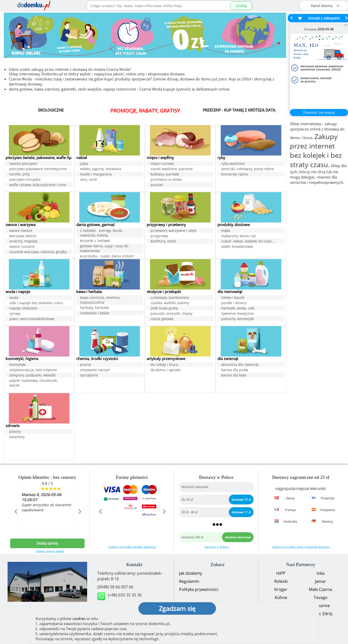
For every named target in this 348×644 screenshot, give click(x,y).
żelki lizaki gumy (164, 308)
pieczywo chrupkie (25, 184)
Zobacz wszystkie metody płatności (132, 547)
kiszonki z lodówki (95, 241)
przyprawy (159, 236)
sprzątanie (89, 375)
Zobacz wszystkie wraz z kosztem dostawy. (301, 547)
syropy (15, 314)
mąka (226, 231)
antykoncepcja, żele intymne (33, 370)
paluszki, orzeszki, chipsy (171, 314)
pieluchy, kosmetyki (238, 319)
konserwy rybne (235, 174)
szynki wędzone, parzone (172, 169)
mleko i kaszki (233, 298)
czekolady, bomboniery (170, 298)
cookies (79, 618)
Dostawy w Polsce (217, 547)
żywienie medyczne (238, 314)
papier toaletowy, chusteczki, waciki (34, 383)
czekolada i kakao (95, 313)
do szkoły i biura (164, 365)
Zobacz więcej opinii (50, 551)
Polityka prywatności (199, 589)
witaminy (17, 437)
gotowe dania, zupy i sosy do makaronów (104, 249)
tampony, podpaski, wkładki (33, 375)
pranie (86, 365)
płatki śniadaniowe (237, 247)
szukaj (241, 6)
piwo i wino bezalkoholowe (32, 319)
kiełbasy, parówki (165, 174)
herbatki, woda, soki (238, 308)
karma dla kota (234, 375)
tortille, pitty (20, 179)
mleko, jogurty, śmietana (101, 169)
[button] (16, 522)
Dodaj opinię (47, 543)
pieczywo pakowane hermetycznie (38, 174)
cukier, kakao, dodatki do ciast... (248, 241)
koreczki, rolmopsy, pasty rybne (248, 169)
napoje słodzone (23, 308)
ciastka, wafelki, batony (170, 303)
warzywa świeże (23, 236)
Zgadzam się (177, 608)
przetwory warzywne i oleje (173, 231)
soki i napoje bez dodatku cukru (36, 303)
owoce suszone (22, 247)
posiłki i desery (234, 303)
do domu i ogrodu (166, 370)
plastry (15, 432)
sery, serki (89, 180)
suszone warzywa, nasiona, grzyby (38, 252)
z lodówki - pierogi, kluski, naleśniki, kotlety (102, 233)
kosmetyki (18, 365)
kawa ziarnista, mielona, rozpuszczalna (100, 300)
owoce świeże (21, 231)
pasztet (157, 185)
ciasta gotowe (162, 319)
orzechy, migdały (23, 241)
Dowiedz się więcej (319, 112)
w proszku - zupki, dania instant (107, 256)
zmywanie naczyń (95, 370)
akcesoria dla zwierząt (240, 365)
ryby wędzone (233, 164)
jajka (84, 164)
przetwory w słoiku (166, 180)
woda (14, 298)
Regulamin (189, 581)
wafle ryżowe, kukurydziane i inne (38, 190)
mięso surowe (162, 164)
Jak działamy (191, 573)
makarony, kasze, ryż (239, 236)
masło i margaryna (96, 174)
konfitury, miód (163, 241)
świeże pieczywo (23, 169)
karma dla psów (235, 370)
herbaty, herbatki (95, 308)
